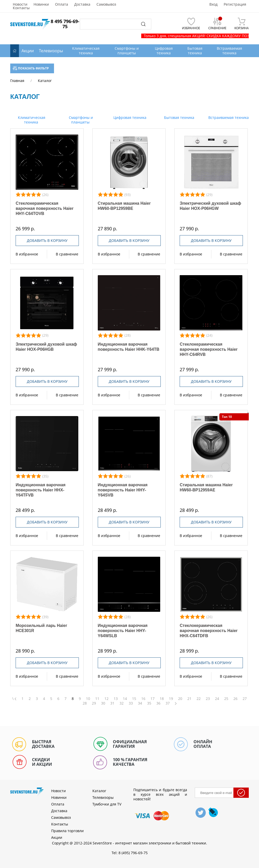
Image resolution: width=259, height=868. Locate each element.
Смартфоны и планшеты (80, 120)
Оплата (62, 4)
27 (245, 699)
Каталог (99, 791)
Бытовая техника (179, 117)
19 (171, 699)
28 (85, 703)
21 (189, 699)
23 (208, 699)
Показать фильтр (31, 68)
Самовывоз (106, 4)
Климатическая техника (31, 120)
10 (88, 699)
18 (162, 699)
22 (199, 699)
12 (106, 699)
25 (226, 699)
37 (168, 703)
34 (140, 703)
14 (125, 699)
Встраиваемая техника (228, 117)
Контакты (21, 8)
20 (180, 699)
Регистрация (235, 4)
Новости (20, 4)
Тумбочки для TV (107, 804)
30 (103, 703)
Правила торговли (67, 831)
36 (158, 703)
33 (131, 703)
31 (112, 703)
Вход (213, 4)
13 (116, 699)
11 (97, 699)
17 (153, 699)
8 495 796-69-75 (65, 24)
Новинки (41, 4)
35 (149, 703)
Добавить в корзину (47, 240)
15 (134, 699)
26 (235, 699)
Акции (28, 51)
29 (94, 703)
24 (217, 699)
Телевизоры (51, 51)
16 (143, 699)
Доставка (82, 4)
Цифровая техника (129, 117)
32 (122, 703)
